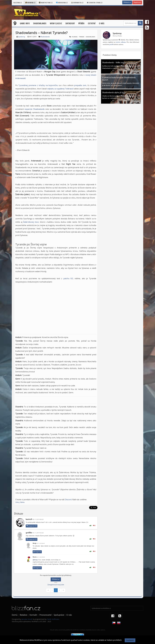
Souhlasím (130, 640)
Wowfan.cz (30, 3)
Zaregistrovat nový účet (56, 585)
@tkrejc (35, 560)
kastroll (29, 519)
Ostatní (92, 23)
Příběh (81, 23)
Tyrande (82, 37)
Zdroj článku (20, 502)
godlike (29, 533)
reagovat (37, 552)
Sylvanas (75, 37)
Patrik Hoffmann (53, 619)
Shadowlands (40, 23)
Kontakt (33, 615)
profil (111, 45)
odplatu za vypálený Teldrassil (60, 89)
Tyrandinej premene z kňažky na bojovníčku (38, 85)
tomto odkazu (121, 42)
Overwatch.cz (77, 3)
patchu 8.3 (68, 278)
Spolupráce (59, 615)
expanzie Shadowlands (35, 109)
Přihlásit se (127, 2)
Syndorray (22, 37)
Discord (68, 500)
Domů (15, 615)
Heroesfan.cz (62, 3)
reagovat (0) (32, 526)
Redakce (24, 615)
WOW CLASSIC (56, 23)
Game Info (25, 23)
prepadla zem (80, 85)
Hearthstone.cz (46, 3)
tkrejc (35, 543)
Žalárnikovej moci (31, 222)
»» (63, 590)
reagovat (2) (32, 539)
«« (48, 590)
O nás (102, 23)
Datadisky (70, 23)
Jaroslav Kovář (27, 619)
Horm (35, 557)
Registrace (137, 2)
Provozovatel (45, 615)
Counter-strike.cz (95, 3)
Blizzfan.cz (18, 3)
